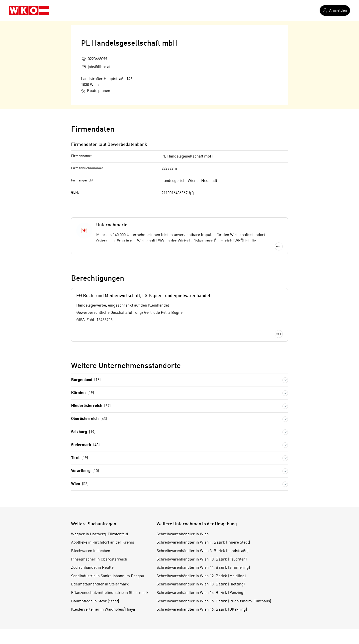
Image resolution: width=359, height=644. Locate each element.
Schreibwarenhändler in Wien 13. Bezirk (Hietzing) (201, 584)
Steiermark (85, 445)
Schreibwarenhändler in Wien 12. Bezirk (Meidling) (201, 576)
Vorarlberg (85, 471)
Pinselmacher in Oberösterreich (99, 560)
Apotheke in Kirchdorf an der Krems (103, 543)
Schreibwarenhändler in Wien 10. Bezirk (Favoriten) (202, 560)
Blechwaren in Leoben (91, 551)
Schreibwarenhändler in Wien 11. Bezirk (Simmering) (203, 568)
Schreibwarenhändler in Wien (183, 534)
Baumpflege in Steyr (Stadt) (95, 601)
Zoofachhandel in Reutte (92, 568)
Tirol (80, 458)
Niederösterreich (91, 406)
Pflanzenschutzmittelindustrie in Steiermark (110, 593)
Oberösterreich (89, 419)
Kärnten (83, 393)
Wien (80, 484)
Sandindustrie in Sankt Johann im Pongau (108, 576)
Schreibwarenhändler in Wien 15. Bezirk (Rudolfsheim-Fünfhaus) (214, 601)
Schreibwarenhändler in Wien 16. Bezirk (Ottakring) (202, 610)
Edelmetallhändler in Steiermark (100, 584)
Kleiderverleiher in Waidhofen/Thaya (103, 610)
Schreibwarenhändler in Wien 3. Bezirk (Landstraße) (203, 551)
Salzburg (83, 432)
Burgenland (86, 380)
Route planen (96, 91)
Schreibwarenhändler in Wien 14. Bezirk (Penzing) (201, 593)
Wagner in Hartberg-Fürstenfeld (100, 534)
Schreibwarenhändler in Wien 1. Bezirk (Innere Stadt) (203, 543)
